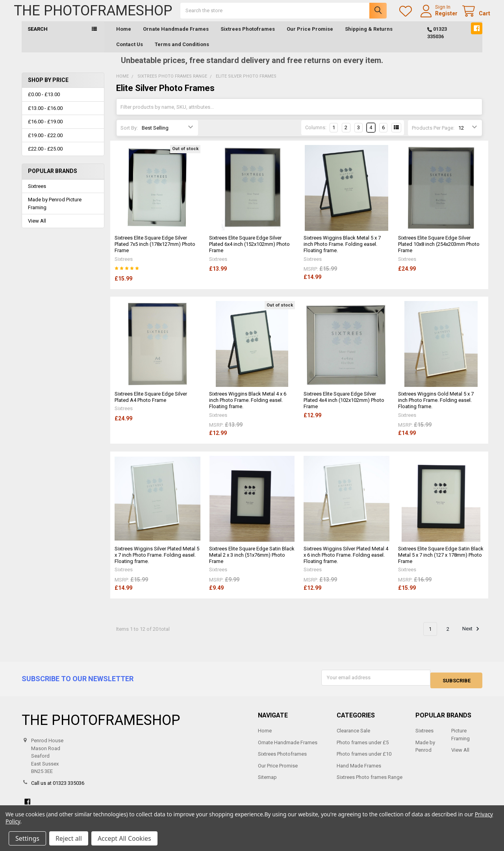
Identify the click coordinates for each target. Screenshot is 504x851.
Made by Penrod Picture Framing (55, 211)
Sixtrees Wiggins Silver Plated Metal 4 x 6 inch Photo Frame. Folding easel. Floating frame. (346, 563)
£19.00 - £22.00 (45, 143)
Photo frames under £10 (364, 759)
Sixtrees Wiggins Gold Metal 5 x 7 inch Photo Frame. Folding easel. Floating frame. (436, 408)
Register (438, 17)
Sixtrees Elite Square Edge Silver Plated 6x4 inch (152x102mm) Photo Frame (249, 252)
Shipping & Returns (369, 37)
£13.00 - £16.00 (45, 116)
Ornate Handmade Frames (176, 37)
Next (472, 637)
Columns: (316, 135)
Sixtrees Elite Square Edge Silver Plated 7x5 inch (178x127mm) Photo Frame (155, 252)
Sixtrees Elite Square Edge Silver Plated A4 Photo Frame (151, 405)
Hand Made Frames (359, 770)
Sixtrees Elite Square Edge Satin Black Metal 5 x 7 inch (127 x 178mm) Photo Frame (441, 563)
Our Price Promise (310, 37)
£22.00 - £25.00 (45, 157)
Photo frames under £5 (363, 747)
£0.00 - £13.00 (44, 102)
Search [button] (38, 37)
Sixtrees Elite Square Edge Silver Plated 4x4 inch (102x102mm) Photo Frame (344, 408)
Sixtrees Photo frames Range (370, 782)
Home (124, 37)
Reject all (69, 838)
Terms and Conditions (182, 52)
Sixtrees (37, 194)
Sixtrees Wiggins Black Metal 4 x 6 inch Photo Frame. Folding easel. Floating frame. (248, 408)
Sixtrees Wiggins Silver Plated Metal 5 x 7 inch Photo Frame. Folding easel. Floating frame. (157, 563)
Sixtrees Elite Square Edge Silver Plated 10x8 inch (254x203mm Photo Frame (439, 252)
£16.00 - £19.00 (45, 129)
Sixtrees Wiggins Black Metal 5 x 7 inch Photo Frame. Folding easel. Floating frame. (342, 252)
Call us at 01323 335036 (58, 788)
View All (37, 229)
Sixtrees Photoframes (248, 37)
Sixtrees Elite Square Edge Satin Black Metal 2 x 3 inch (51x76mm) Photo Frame (252, 563)
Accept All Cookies (124, 838)
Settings (27, 838)
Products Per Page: (433, 136)
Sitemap (267, 782)
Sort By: (129, 136)
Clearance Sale (353, 736)
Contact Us (130, 52)
